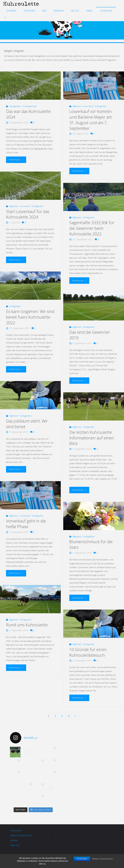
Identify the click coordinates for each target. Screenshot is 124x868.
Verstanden (82, 860)
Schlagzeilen (15, 106)
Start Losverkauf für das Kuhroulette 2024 (28, 214)
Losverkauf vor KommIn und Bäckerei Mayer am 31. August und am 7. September (91, 120)
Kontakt (14, 840)
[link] (6, 18)
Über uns (15, 845)
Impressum (16, 830)
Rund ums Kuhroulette (27, 625)
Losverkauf (88, 106)
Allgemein (77, 106)
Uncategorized (29, 106)
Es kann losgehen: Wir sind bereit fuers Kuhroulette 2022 (30, 317)
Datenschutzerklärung (21, 835)
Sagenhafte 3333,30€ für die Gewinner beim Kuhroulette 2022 (92, 228)
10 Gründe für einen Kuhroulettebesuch (88, 652)
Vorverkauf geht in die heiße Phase (26, 524)
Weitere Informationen (103, 860)
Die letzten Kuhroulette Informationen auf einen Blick (92, 438)
